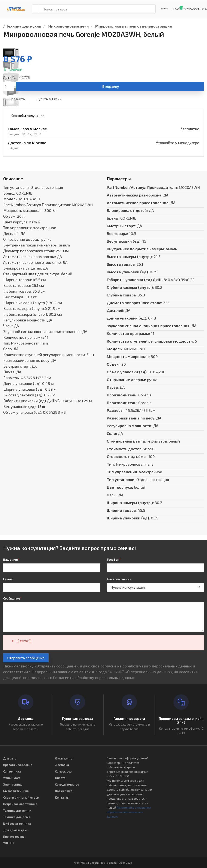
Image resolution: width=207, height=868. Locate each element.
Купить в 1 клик (49, 99)
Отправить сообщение (26, 658)
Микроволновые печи (68, 26)
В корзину (111, 86)
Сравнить (17, 99)
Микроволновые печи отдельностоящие (134, 26)
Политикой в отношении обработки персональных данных (129, 812)
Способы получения (28, 115)
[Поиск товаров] (97, 9)
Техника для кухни (24, 26)
